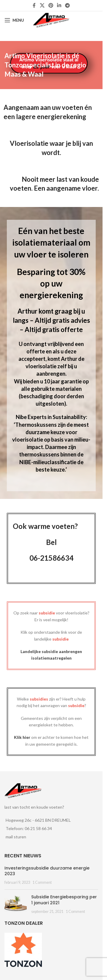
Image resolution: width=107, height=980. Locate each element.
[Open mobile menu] (14, 20)
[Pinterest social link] (51, 5)
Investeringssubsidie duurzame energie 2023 (47, 871)
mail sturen (16, 837)
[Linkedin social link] (59, 5)
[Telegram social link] (68, 5)
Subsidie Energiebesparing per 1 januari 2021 (64, 900)
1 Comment (42, 882)
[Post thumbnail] (16, 904)
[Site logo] (51, 20)
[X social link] (42, 5)
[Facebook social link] (34, 5)
